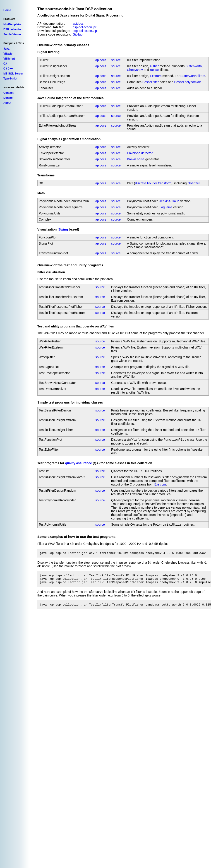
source (116, 60)
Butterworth (194, 66)
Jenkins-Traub (169, 201)
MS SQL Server (13, 74)
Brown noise (136, 159)
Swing (63, 229)
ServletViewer (12, 34)
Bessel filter (151, 82)
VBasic (8, 54)
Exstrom (156, 76)
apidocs (78, 24)
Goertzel (193, 183)
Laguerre (166, 207)
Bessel (155, 70)
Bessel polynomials (188, 82)
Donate (8, 98)
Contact (8, 93)
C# (5, 64)
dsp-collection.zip (85, 31)
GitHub (78, 34)
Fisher (154, 66)
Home (7, 10)
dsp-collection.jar (85, 27)
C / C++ (8, 69)
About (7, 103)
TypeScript (10, 79)
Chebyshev (135, 70)
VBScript (9, 59)
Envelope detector (140, 153)
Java (6, 49)
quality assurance (79, 464)
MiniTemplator (13, 24)
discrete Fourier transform (153, 183)
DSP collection (13, 29)
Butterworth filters (193, 76)
